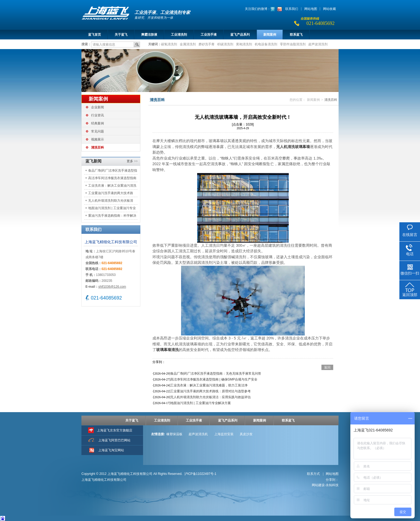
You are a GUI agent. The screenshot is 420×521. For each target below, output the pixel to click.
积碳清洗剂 (225, 44)
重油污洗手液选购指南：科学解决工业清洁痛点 (112, 217)
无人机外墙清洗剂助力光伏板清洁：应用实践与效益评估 (111, 202)
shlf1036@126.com (112, 287)
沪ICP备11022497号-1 (200, 474)
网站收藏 (329, 9)
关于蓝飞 (121, 35)
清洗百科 (97, 147)
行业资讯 (97, 115)
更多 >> (132, 161)
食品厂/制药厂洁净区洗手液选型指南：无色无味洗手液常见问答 (113, 171)
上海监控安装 (224, 434)
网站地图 (311, 9)
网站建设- (325, 485)
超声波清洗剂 (318, 44)
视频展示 (97, 139)
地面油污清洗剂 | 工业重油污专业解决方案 (112, 209)
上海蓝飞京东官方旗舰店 (115, 430)
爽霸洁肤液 (149, 35)
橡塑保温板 (174, 434)
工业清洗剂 (179, 35)
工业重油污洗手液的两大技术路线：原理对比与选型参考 (111, 194)
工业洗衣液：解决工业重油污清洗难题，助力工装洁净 (112, 186)
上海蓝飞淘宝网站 (111, 450)
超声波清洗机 (198, 434)
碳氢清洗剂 (169, 44)
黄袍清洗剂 (244, 44)
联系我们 (292, 9)
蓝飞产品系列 (240, 35)
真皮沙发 (246, 434)
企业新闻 (97, 107)
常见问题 (97, 131)
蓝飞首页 (95, 35)
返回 (327, 367)
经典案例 (97, 123)
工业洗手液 (209, 35)
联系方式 (314, 474)
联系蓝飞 (296, 35)
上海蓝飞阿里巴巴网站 (114, 440)
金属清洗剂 (188, 44)
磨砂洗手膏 (207, 44)
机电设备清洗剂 (266, 44)
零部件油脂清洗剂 (293, 44)
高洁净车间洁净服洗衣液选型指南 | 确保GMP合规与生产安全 (112, 179)
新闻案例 (270, 35)
